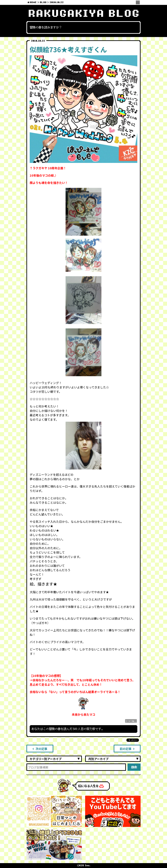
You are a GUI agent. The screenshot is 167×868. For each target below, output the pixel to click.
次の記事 (40, 749)
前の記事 (127, 749)
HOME (33, 2)
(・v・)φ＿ (131, 721)
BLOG (43, 2)
